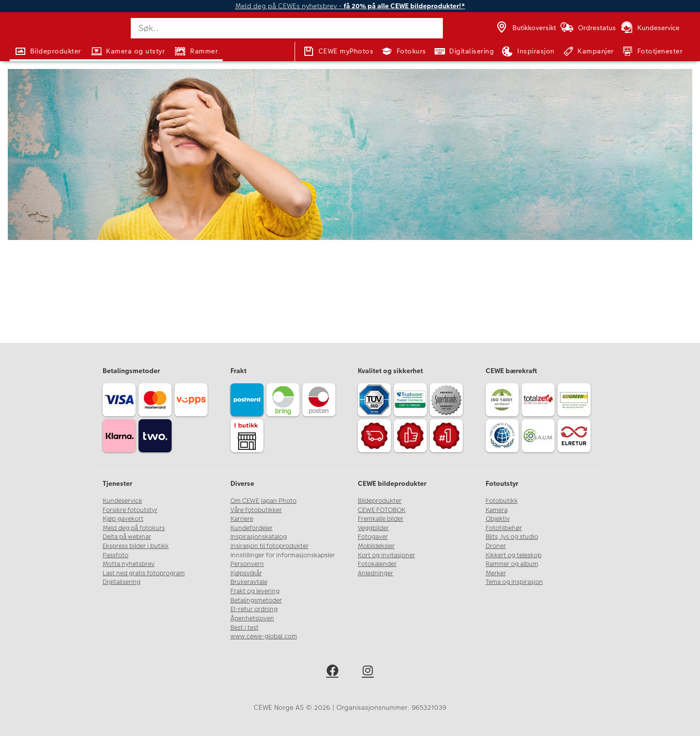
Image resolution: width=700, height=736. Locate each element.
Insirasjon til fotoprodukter (270, 546)
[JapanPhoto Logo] (41, 36)
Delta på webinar (127, 537)
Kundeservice (122, 501)
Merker (496, 573)
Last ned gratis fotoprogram (144, 573)
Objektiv (498, 519)
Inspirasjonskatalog (259, 537)
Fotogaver (373, 537)
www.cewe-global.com (264, 636)
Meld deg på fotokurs (134, 528)
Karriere (242, 519)
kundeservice (346, 227)
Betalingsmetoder (256, 600)
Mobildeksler (376, 546)
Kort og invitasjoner (386, 555)
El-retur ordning (254, 609)
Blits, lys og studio (512, 537)
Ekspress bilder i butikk (136, 546)
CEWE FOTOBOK (382, 510)
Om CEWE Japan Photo (263, 501)
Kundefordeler (252, 528)
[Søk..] (287, 28)
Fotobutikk (502, 501)
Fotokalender (377, 564)
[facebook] (332, 672)
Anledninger (376, 573)
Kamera (497, 510)
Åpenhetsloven (252, 618)
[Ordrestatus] (588, 28)
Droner (496, 546)
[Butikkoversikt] (525, 28)
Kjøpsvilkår (246, 573)
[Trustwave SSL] (412, 401)
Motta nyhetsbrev (129, 564)
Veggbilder (373, 528)
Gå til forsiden (350, 260)
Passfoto (115, 555)
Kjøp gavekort (123, 519)
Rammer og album (512, 564)
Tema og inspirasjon (514, 582)
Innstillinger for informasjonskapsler (283, 555)
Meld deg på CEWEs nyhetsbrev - (350, 6)
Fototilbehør (504, 528)
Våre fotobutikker (256, 510)
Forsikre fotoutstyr (130, 510)
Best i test (245, 628)
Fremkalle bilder (381, 519)
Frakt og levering (255, 591)
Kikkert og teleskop (514, 555)
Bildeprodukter (380, 501)
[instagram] (368, 672)
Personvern (247, 564)
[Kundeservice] (650, 28)
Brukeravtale (249, 582)
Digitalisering (122, 582)
